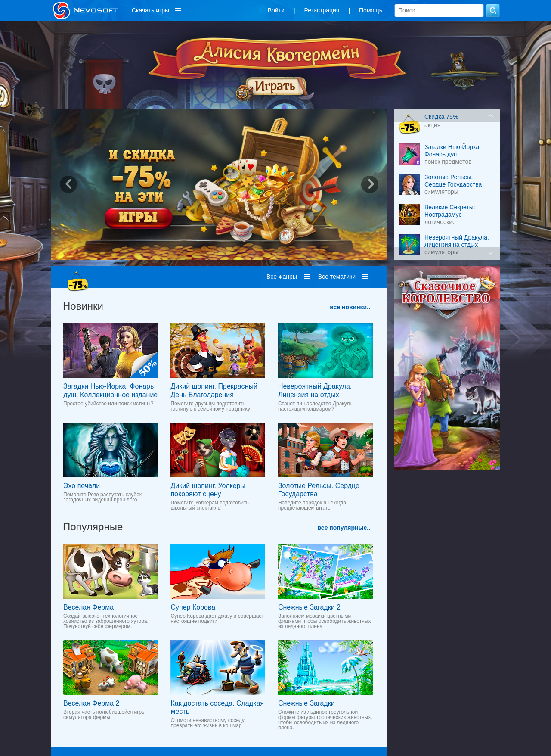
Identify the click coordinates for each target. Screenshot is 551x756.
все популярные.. (344, 528)
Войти (276, 10)
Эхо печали (82, 486)
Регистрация (322, 10)
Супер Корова (193, 607)
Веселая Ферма (88, 607)
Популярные (93, 527)
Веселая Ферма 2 (91, 703)
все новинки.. (350, 307)
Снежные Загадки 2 (309, 607)
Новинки (83, 306)
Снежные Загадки (306, 703)
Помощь (371, 10)
